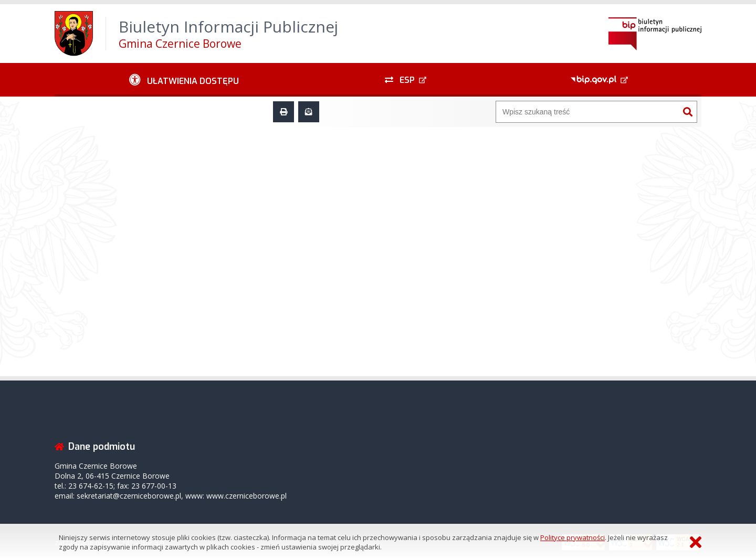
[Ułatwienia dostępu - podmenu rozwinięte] (184, 80)
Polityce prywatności (573, 537)
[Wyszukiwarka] (587, 112)
